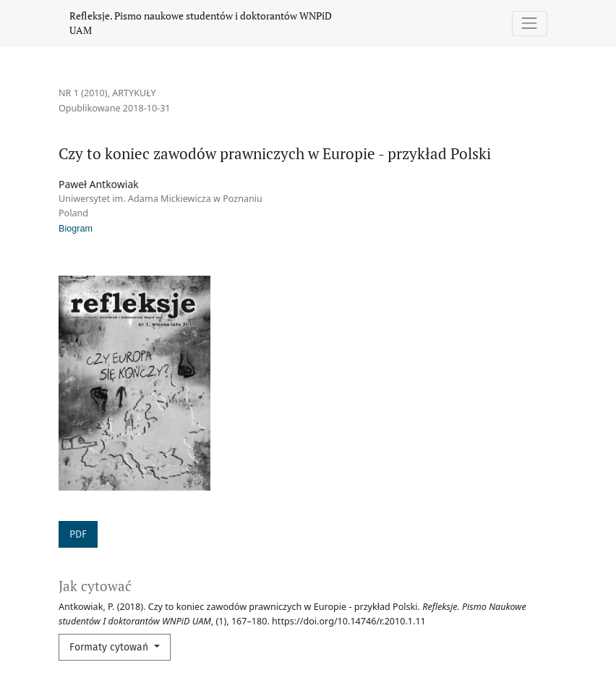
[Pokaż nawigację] (530, 24)
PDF (78, 534)
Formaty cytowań (110, 647)
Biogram (76, 229)
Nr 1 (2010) (83, 93)
